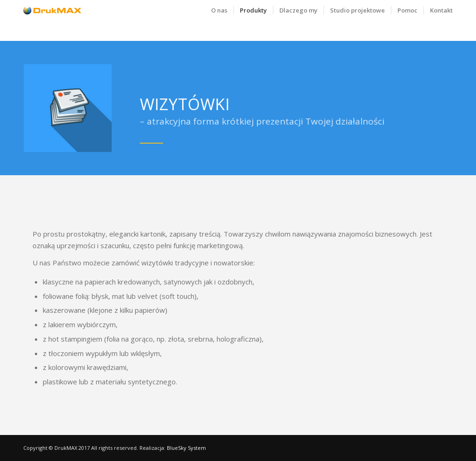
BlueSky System (186, 448)
